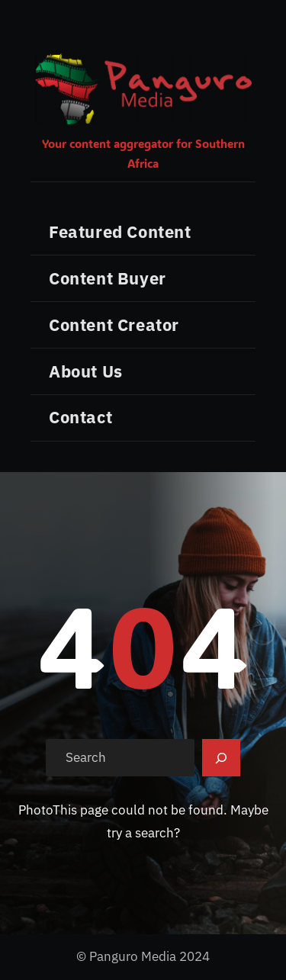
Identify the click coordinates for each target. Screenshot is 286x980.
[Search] (221, 758)
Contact (80, 417)
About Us (86, 371)
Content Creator (114, 325)
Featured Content (120, 231)
